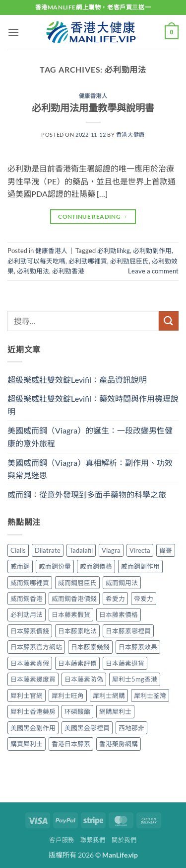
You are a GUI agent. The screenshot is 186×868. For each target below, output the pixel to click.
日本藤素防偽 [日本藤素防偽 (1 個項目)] (84, 679)
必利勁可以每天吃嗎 (36, 261)
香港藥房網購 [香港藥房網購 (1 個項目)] (119, 744)
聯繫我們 (93, 840)
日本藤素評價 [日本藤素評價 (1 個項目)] (77, 663)
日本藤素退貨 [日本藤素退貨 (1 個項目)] (125, 663)
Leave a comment (153, 271)
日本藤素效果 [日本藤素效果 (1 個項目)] (138, 647)
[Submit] (169, 321)
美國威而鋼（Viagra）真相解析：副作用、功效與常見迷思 (90, 469)
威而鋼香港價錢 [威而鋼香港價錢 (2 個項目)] (74, 599)
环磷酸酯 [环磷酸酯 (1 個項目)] (77, 711)
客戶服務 (62, 840)
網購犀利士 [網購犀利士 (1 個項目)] (115, 711)
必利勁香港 (68, 271)
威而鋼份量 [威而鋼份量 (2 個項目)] (55, 566)
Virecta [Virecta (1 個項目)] (140, 550)
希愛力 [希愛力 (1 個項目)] (115, 599)
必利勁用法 (33, 271)
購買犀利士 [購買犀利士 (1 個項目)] (27, 744)
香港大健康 (130, 134)
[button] (13, 32)
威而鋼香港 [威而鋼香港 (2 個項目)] (27, 599)
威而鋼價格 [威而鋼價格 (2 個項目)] (96, 566)
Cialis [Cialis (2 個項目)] (18, 550)
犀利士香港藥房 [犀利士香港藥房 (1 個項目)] (33, 711)
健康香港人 (93, 96)
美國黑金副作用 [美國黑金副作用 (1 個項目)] (33, 728)
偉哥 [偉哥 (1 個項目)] (166, 550)
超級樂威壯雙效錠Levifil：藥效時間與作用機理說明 (93, 405)
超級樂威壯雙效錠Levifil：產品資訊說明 (77, 380)
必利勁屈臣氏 (129, 261)
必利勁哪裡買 (88, 261)
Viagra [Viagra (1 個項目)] (111, 550)
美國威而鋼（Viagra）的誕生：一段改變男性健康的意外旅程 (90, 437)
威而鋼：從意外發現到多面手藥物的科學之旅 (87, 494)
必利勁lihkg (114, 251)
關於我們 (124, 840)
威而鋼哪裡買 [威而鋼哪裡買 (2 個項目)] (30, 583)
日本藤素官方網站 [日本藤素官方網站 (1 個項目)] (36, 647)
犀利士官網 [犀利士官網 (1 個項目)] (27, 695)
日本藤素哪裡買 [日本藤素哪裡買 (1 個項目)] (128, 631)
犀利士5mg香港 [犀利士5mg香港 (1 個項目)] (135, 679)
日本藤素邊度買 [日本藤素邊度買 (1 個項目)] (33, 679)
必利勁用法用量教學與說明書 (93, 108)
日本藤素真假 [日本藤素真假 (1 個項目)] (30, 663)
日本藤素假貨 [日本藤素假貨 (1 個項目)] (71, 614)
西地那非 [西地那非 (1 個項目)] (131, 728)
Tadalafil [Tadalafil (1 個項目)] (81, 550)
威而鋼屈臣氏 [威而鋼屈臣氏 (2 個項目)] (77, 583)
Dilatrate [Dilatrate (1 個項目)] (48, 550)
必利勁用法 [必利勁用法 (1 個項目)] (27, 614)
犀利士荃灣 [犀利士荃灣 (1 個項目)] (150, 695)
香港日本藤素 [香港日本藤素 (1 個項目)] (71, 744)
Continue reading (93, 217)
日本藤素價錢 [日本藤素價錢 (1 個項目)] (30, 631)
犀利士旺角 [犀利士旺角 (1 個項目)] (68, 695)
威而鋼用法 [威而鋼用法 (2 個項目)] (122, 583)
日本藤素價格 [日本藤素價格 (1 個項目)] (119, 614)
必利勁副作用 (152, 251)
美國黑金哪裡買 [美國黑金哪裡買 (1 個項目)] (87, 728)
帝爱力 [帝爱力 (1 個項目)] (144, 599)
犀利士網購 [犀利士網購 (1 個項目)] (109, 695)
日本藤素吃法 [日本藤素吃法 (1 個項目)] (77, 631)
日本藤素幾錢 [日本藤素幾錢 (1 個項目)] (90, 647)
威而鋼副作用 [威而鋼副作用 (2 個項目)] (140, 566)
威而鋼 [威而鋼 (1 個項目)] (20, 566)
